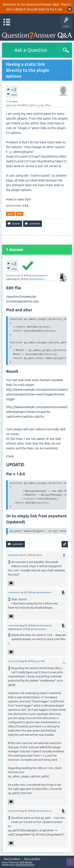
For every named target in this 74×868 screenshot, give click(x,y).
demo (19, 9)
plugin (10, 214)
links (20, 214)
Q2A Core (35, 105)
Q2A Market (26, 862)
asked (9, 105)
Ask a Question (31, 50)
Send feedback (12, 859)
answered (11, 275)
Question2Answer (25, 865)
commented (14, 555)
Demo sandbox (32, 859)
